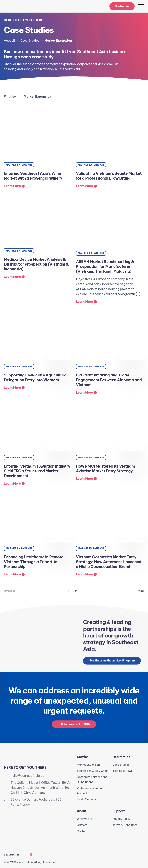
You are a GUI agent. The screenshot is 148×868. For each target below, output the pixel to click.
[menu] (141, 6)
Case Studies (30, 41)
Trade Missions (86, 799)
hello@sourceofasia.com (29, 776)
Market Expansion (88, 765)
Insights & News (123, 771)
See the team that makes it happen (112, 662)
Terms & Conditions (125, 825)
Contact (82, 831)
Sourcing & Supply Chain (93, 771)
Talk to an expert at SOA (74, 725)
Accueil (9, 41)
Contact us (122, 6)
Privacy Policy (122, 819)
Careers (82, 825)
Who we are (85, 819)
